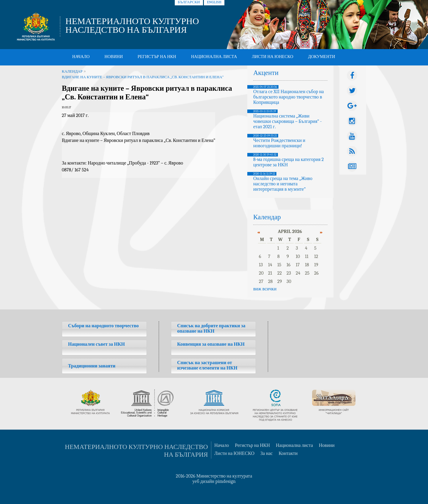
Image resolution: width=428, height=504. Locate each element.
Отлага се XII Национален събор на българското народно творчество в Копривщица (288, 97)
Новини (114, 57)
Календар (267, 217)
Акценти (266, 73)
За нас (266, 453)
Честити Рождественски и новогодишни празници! (279, 143)
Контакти (288, 453)
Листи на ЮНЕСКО (272, 57)
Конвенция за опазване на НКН (211, 344)
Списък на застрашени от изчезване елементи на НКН (207, 365)
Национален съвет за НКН (96, 344)
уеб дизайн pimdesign (214, 481)
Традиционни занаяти (92, 366)
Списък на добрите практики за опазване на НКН (211, 328)
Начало (81, 57)
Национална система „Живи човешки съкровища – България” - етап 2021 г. (287, 121)
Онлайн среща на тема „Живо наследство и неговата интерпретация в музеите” (283, 184)
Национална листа (214, 57)
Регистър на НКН (157, 57)
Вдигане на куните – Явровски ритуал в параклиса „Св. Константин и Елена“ (143, 77)
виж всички (265, 289)
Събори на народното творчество (103, 326)
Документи (322, 57)
